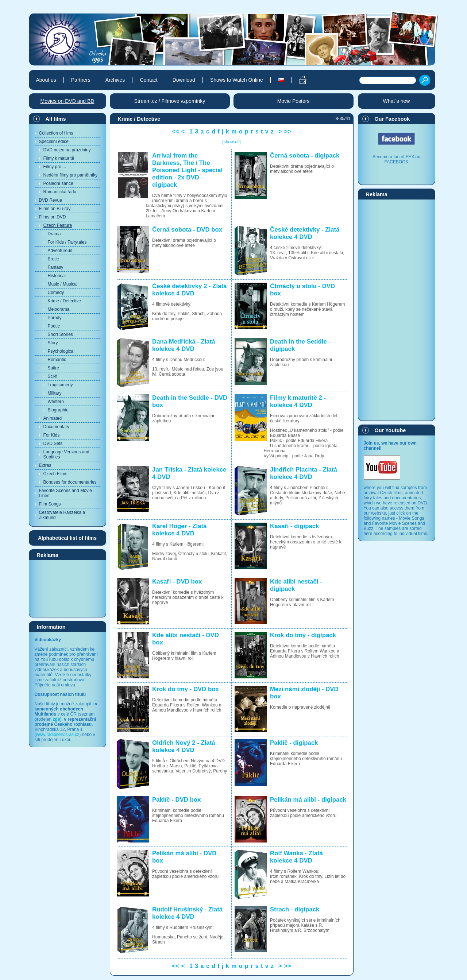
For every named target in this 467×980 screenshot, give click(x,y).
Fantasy (56, 267)
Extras (45, 465)
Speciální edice (54, 142)
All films (56, 119)
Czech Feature (58, 225)
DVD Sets (53, 443)
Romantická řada (60, 192)
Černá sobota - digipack (305, 156)
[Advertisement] (67, 588)
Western (56, 402)
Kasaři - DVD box (177, 582)
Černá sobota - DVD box (187, 230)
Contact (148, 80)
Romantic (57, 360)
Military (55, 393)
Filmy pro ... (55, 167)
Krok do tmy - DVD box (186, 689)
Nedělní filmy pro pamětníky (71, 175)
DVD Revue (51, 200)
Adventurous (60, 251)
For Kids (52, 435)
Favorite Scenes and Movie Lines (65, 493)
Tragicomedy (60, 385)
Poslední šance (58, 183)
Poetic (54, 326)
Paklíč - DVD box (176, 800)
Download (184, 80)
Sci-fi (53, 376)
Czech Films (55, 474)
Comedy (56, 293)
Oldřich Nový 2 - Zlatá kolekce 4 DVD (184, 746)
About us (46, 80)
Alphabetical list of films (67, 538)
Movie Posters (294, 101)
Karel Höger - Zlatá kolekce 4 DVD (179, 530)
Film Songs (50, 504)
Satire (53, 368)
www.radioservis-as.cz (58, 735)
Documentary (56, 427)
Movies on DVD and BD (67, 101)
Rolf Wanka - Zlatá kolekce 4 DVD (296, 857)
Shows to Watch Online (237, 80)
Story (53, 343)
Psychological (61, 351)
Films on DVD (53, 217)
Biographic (58, 410)
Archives (115, 80)
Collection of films (56, 133)
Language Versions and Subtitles (66, 454)
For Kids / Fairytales (67, 242)
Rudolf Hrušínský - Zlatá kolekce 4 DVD (187, 913)
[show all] (231, 142)
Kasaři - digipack (294, 526)
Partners (81, 80)
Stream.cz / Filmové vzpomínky (170, 101)
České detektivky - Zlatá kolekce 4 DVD (305, 233)
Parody (55, 318)
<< (176, 131)
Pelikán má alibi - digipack (308, 800)
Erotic (53, 259)
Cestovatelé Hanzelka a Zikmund (62, 515)
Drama (54, 234)
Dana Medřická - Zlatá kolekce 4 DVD (184, 345)
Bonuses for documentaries (70, 482)
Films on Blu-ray (55, 209)
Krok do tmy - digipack (303, 635)
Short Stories (60, 334)
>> (288, 131)
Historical (57, 276)
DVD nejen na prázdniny (67, 150)
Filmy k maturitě (59, 158)
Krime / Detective (64, 301)
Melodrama (59, 309)
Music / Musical (63, 284)
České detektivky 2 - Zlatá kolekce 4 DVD (189, 290)
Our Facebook (392, 119)
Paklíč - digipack (294, 743)
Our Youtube (390, 430)
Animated (53, 418)
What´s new (397, 101)
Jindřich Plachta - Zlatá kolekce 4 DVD (304, 473)
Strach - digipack (295, 909)
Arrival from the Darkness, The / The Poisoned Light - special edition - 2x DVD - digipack (187, 170)
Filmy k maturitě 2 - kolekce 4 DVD (298, 401)
